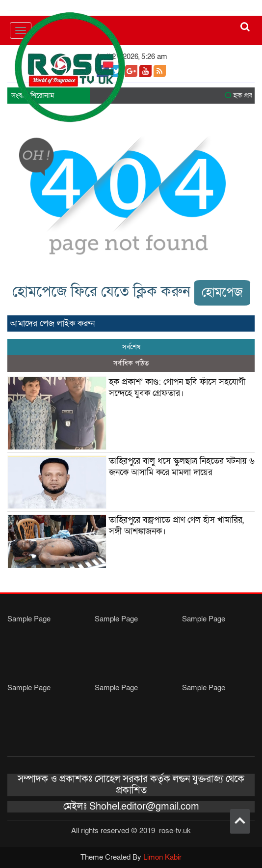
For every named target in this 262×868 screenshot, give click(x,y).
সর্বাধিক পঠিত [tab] (131, 363)
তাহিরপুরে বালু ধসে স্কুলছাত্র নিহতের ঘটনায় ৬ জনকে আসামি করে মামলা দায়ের (182, 467)
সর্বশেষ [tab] (131, 347)
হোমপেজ (222, 293)
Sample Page (29, 619)
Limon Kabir (162, 857)
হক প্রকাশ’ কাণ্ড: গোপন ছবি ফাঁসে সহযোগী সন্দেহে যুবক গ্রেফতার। (177, 388)
